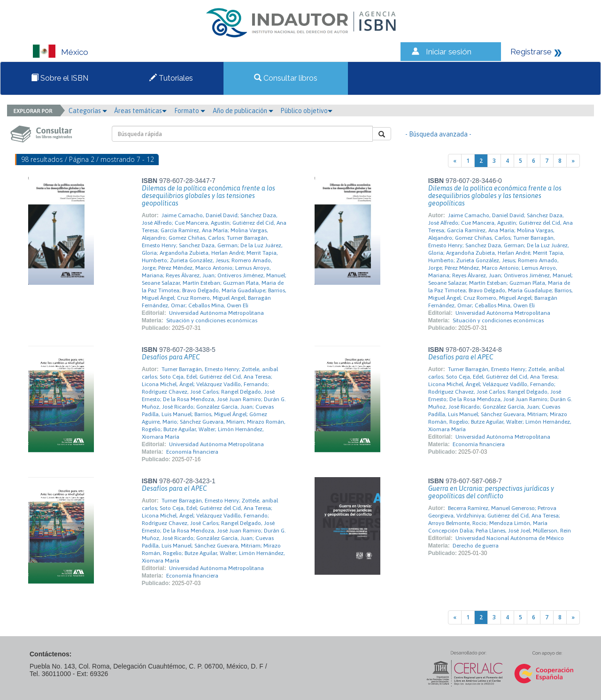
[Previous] (455, 161)
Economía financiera (192, 452)
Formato (190, 111)
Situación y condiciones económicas (212, 320)
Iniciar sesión (449, 52)
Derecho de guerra (476, 546)
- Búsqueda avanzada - (438, 134)
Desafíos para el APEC (461, 357)
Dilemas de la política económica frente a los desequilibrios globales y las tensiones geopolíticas (208, 196)
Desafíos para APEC (171, 357)
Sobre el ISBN (60, 78)
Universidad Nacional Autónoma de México (510, 538)
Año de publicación (243, 111)
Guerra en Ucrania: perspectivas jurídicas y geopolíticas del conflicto (491, 492)
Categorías (88, 111)
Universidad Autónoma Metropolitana (216, 313)
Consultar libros (286, 78)
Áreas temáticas (140, 111)
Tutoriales (171, 78)
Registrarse (531, 52)
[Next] (573, 161)
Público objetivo (306, 111)
